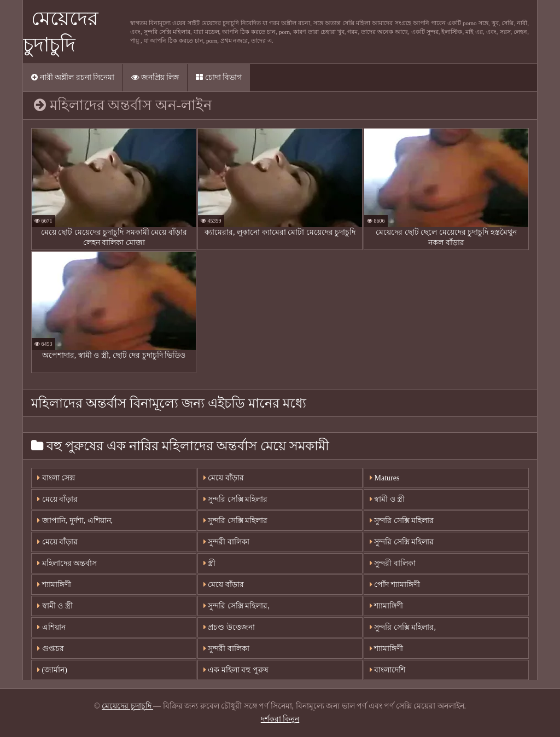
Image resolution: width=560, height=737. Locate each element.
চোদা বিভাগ (219, 77)
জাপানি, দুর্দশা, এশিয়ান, (75, 521)
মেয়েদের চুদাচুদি (127, 706)
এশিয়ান (51, 627)
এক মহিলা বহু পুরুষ (236, 670)
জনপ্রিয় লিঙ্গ (155, 77)
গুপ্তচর (51, 649)
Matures (384, 478)
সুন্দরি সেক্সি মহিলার (236, 499)
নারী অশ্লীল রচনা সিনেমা (73, 77)
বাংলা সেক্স (56, 478)
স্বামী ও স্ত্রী (387, 499)
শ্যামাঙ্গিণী (54, 585)
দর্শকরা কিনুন (280, 719)
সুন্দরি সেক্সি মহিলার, (237, 606)
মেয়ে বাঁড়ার (57, 499)
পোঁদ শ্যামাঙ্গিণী (395, 585)
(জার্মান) (52, 670)
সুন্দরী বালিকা (226, 542)
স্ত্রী (210, 563)
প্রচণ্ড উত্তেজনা (229, 627)
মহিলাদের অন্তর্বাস (67, 563)
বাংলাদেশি (388, 670)
